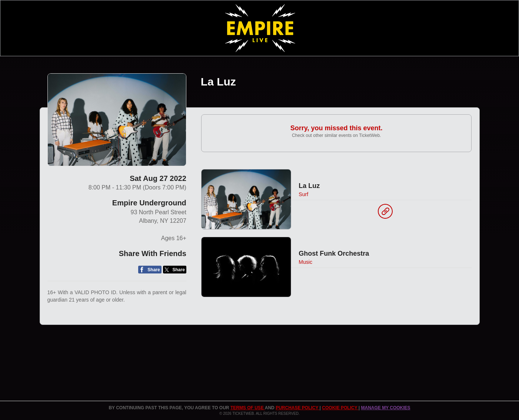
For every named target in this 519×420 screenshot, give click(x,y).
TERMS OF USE (248, 408)
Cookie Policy (340, 408)
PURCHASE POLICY (297, 408)
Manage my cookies (385, 408)
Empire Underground (149, 203)
